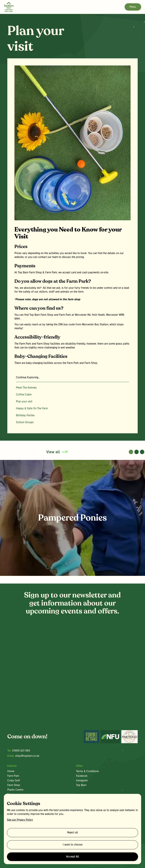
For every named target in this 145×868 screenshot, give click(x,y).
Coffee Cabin (24, 395)
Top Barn (81, 785)
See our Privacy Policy (20, 820)
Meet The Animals (26, 388)
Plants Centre (15, 790)
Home (11, 771)
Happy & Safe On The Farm (32, 409)
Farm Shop (14, 785)
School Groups (25, 422)
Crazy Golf (14, 781)
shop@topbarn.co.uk (27, 756)
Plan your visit (24, 402)
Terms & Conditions (88, 771)
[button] (131, 452)
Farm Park (13, 776)
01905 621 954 (21, 751)
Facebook (82, 776)
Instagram (82, 781)
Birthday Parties (25, 416)
